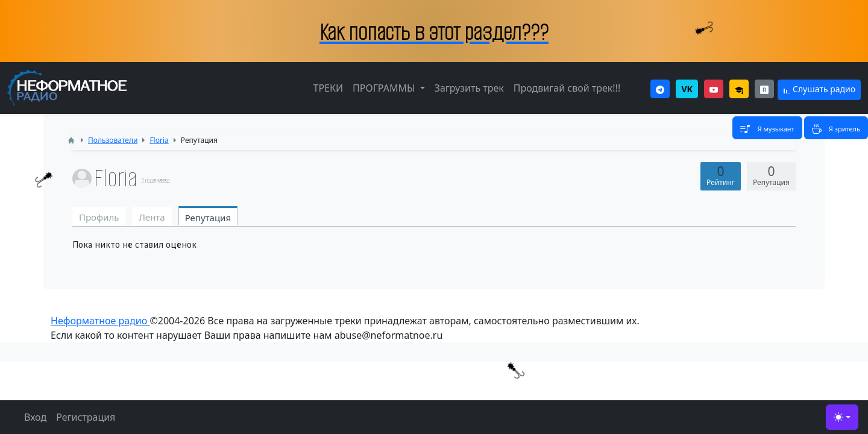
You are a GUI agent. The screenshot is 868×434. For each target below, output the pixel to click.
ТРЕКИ (328, 88)
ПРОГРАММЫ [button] (385, 88)
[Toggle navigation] (767, 128)
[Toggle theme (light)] (842, 417)
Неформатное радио (100, 321)
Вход (35, 417)
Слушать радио (819, 89)
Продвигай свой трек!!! (567, 88)
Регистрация (86, 417)
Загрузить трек (469, 88)
